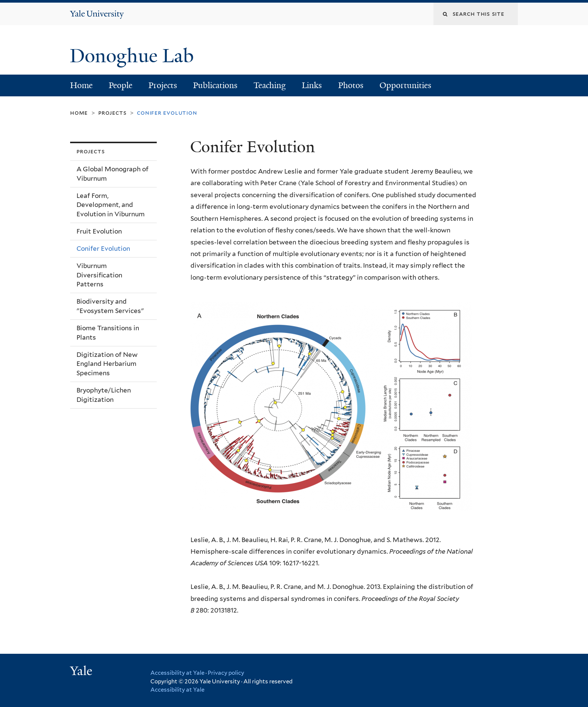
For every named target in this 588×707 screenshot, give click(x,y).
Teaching (270, 85)
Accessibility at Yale (177, 673)
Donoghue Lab (137, 56)
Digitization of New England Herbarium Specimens (107, 364)
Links (312, 85)
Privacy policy (226, 673)
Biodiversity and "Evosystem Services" (110, 306)
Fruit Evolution (99, 231)
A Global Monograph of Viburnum (112, 174)
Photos (351, 85)
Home (81, 85)
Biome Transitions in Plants (108, 333)
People (121, 85)
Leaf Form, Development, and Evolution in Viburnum (111, 205)
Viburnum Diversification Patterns (99, 275)
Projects (163, 85)
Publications (215, 85)
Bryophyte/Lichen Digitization (104, 395)
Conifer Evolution (103, 249)
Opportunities (405, 85)
